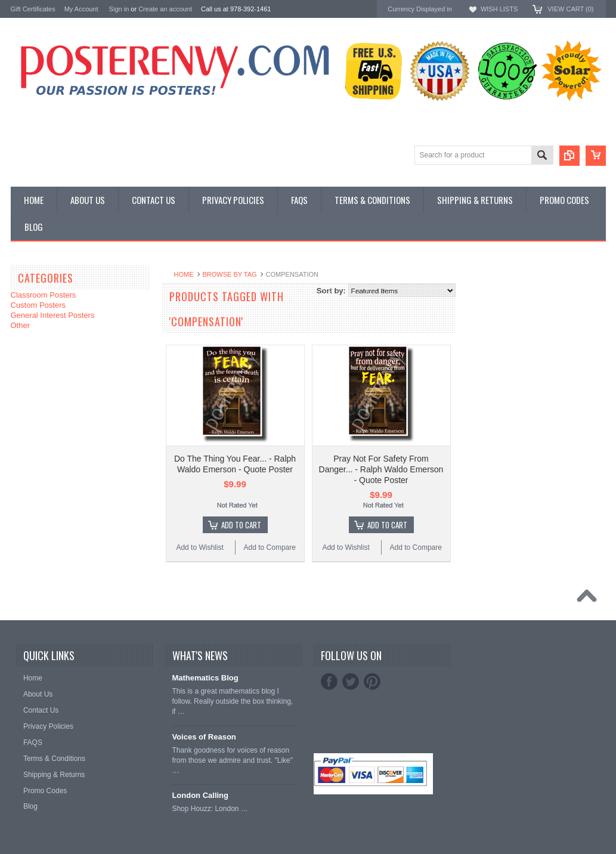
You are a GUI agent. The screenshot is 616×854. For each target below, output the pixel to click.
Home (184, 274)
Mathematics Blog (205, 678)
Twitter (351, 682)
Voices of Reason (204, 737)
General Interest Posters (53, 315)
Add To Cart (241, 525)
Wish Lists (499, 9)
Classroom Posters (44, 295)
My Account (81, 9)
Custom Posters (38, 305)
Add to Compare (270, 547)
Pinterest (372, 682)
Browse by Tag (230, 274)
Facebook (329, 682)
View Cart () (570, 9)
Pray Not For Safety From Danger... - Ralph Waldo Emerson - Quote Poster (381, 469)
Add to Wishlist (199, 547)
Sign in (119, 9)
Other (21, 325)
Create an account (165, 9)
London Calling (200, 795)
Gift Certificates (33, 9)
